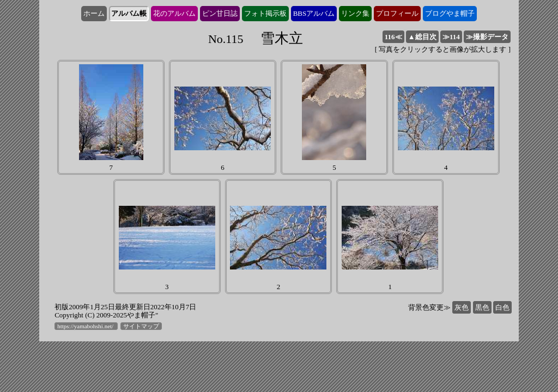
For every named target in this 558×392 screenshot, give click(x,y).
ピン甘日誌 (220, 13)
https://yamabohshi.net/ (86, 326)
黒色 (482, 307)
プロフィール (397, 13)
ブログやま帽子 (450, 13)
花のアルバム (174, 13)
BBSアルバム (314, 13)
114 (451, 37)
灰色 (462, 307)
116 (393, 37)
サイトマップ (141, 326)
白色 (502, 307)
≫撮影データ (487, 37)
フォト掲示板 (265, 13)
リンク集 (355, 13)
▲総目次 (422, 37)
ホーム (94, 13)
